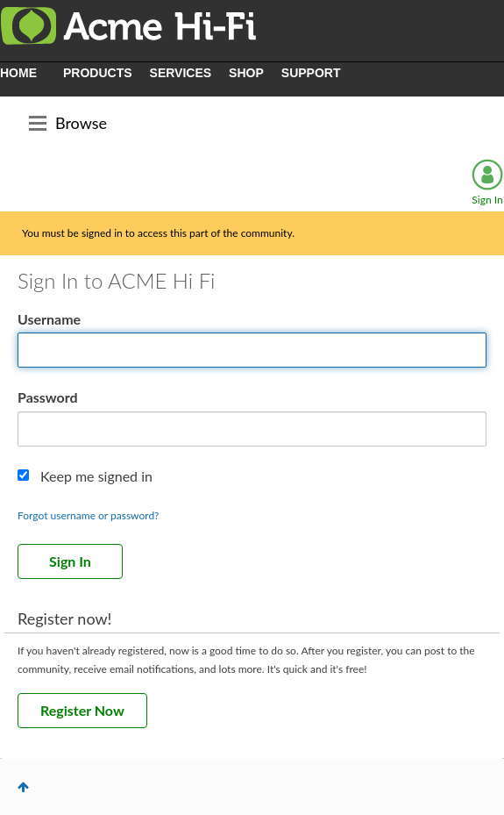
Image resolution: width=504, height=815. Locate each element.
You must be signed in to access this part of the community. (158, 233)
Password (48, 397)
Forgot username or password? (89, 515)
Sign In (487, 200)
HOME (18, 73)
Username (49, 319)
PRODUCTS (98, 73)
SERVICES (181, 73)
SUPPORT (311, 73)
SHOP (246, 73)
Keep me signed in (96, 476)
